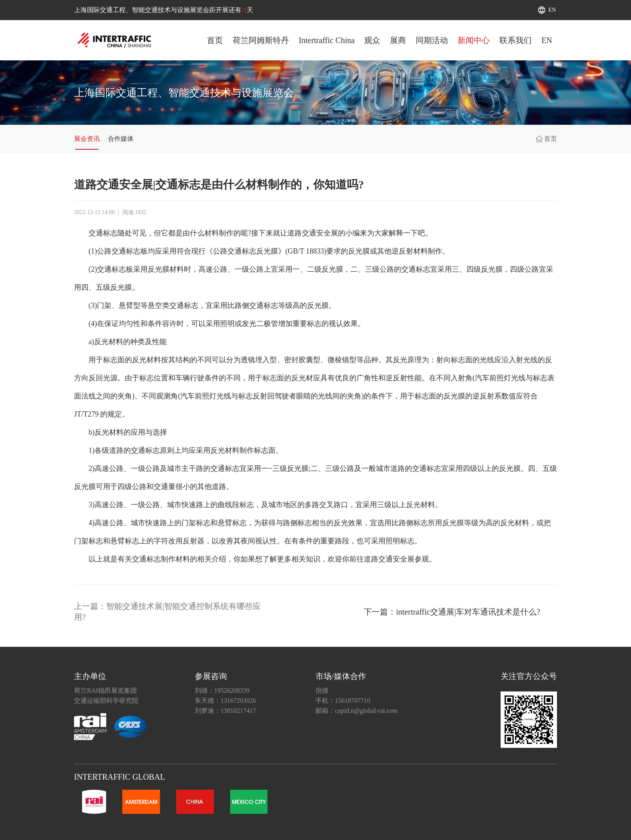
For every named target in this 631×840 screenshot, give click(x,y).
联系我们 (516, 40)
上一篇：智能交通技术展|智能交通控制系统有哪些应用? (167, 612)
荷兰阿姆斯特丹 (261, 40)
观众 (372, 40)
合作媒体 (121, 139)
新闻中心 (474, 40)
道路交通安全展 (313, 233)
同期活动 (432, 40)
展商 (398, 40)
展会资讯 (87, 139)
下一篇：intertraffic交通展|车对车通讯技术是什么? (452, 612)
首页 (215, 40)
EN (552, 10)
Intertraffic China (327, 40)
